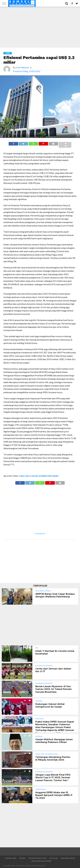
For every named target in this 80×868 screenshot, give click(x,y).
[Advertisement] (40, 27)
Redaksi (22, 858)
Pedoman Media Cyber (37, 858)
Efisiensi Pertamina (49, 476)
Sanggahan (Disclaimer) (41, 861)
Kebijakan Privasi (68, 858)
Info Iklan (54, 858)
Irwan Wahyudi (22, 68)
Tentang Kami (10, 858)
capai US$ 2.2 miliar (28, 476)
